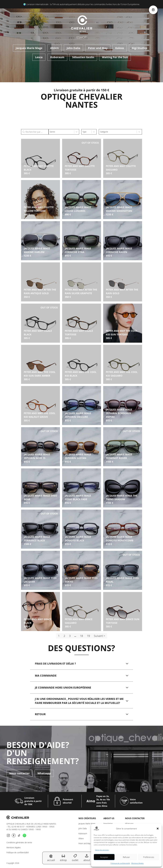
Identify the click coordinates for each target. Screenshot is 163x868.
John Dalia (73, 48)
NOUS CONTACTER (135, 818)
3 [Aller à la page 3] (70, 636)
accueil (51, 858)
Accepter (104, 857)
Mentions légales (138, 863)
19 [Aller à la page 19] (88, 636)
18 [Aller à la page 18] (81, 636)
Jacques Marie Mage (29, 48)
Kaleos (120, 48)
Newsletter (108, 824)
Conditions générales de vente (19, 842)
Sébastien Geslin (83, 57)
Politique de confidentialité (120, 863)
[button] (158, 829)
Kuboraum (57, 57)
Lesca (39, 57)
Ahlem (55, 48)
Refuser (126, 857)
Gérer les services (102, 850)
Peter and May (98, 48)
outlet (75, 858)
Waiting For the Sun (115, 57)
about (87, 858)
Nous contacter (19, 772)
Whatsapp (44, 772)
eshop (63, 858)
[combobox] (61, 132)
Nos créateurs (87, 818)
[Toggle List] (77, 132)
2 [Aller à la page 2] (64, 636)
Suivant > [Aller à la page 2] (99, 636)
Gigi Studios (140, 48)
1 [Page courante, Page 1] (59, 636)
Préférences (149, 857)
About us (109, 818)
